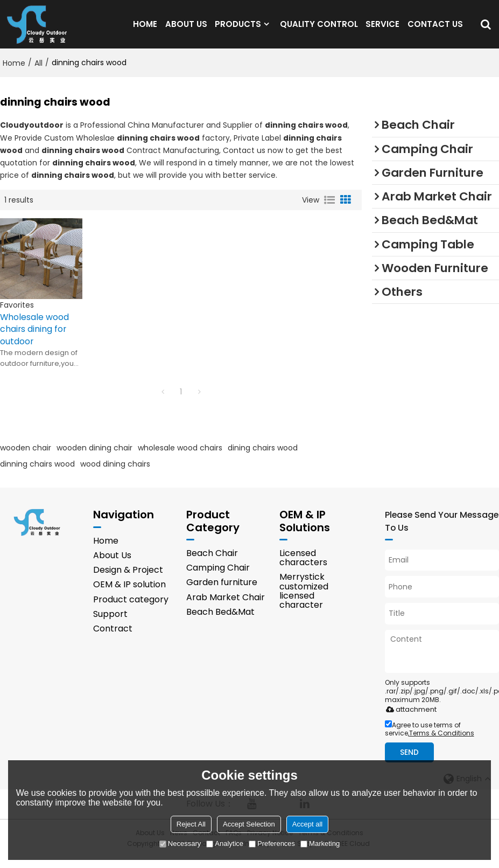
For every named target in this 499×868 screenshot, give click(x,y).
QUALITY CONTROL (319, 29)
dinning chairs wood (37, 474)
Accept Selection (249, 824)
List (329, 210)
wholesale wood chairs (180, 458)
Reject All (191, 824)
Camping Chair (218, 578)
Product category (131, 610)
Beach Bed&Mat (220, 623)
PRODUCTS (238, 29)
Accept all (307, 824)
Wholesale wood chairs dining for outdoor (34, 340)
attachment (409, 720)
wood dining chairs (115, 474)
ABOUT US (186, 29)
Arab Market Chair (226, 608)
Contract (113, 639)
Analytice (225, 843)
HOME (145, 29)
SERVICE (382, 29)
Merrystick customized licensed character (304, 602)
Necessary (180, 843)
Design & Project (128, 581)
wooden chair (26, 458)
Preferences (272, 843)
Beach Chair (212, 564)
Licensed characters (303, 568)
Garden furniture (222, 593)
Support (110, 625)
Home (14, 73)
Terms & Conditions (442, 743)
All (38, 73)
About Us (112, 566)
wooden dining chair (94, 458)
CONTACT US (435, 29)
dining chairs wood (263, 458)
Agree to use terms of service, (430, 739)
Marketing (320, 843)
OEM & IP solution (129, 595)
